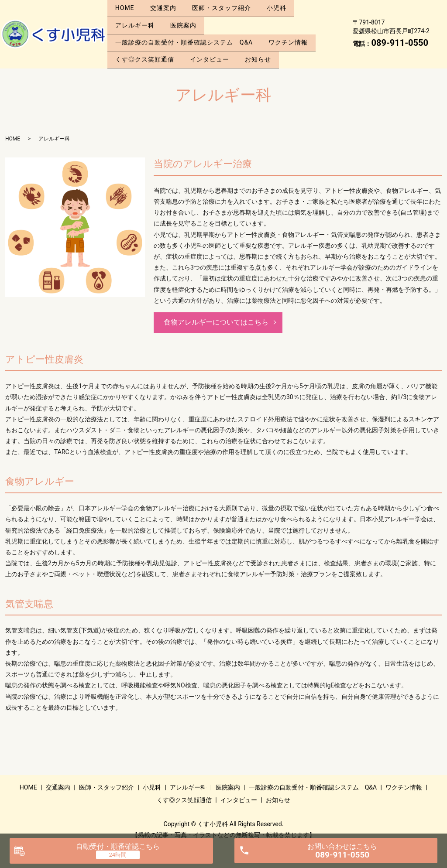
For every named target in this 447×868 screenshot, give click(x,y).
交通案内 (167, 6)
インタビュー (213, 47)
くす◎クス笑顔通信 (146, 47)
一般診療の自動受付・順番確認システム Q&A (185, 34)
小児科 (286, 6)
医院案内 (187, 20)
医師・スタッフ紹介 (228, 6)
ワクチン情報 (292, 34)
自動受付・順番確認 (118, 846)
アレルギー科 (136, 20)
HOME (126, 6)
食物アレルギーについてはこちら (216, 308)
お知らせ (265, 47)
